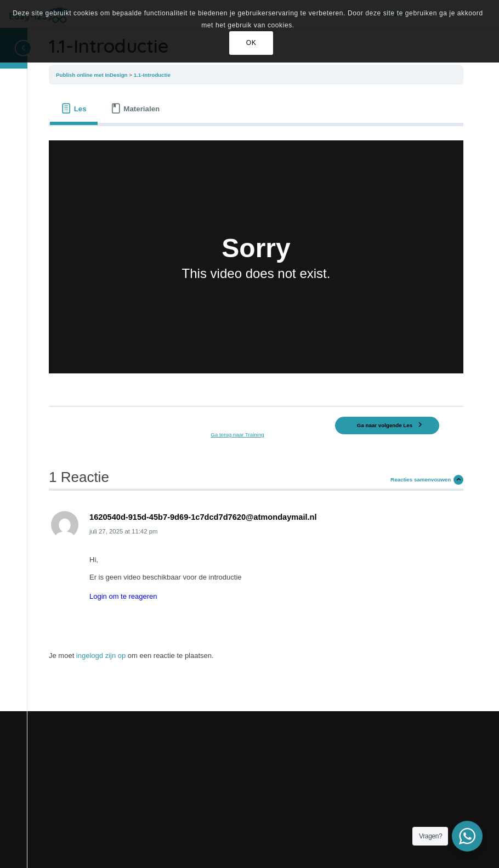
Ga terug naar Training (237, 435)
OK (251, 43)
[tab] (74, 109)
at (123, 531)
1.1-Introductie (152, 75)
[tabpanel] (256, 262)
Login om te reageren (123, 596)
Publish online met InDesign (92, 75)
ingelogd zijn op (101, 656)
